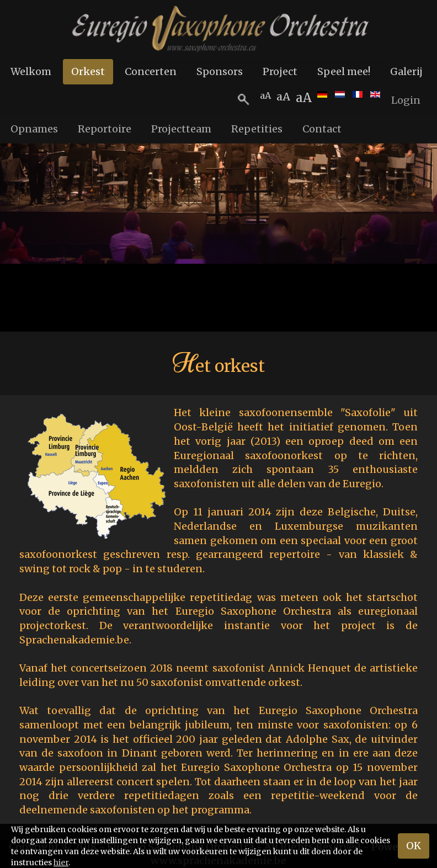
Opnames (34, 129)
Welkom (31, 71)
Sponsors (220, 71)
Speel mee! (344, 71)
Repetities (257, 129)
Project (280, 71)
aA (304, 98)
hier (61, 862)
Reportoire (105, 129)
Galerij (406, 71)
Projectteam (181, 129)
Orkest (88, 71)
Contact (322, 129)
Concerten (151, 71)
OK (414, 846)
